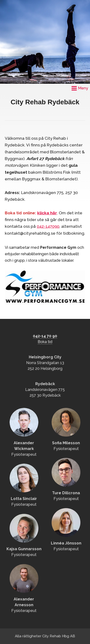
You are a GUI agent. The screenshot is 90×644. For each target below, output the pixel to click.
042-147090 (48, 226)
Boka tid (45, 342)
